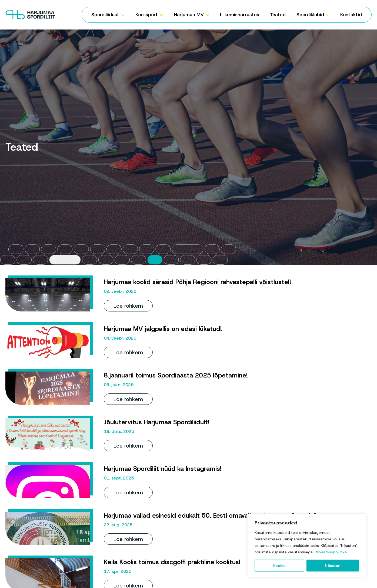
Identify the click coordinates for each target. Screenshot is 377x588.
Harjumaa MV (189, 15)
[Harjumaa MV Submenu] (209, 15)
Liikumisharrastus (240, 15)
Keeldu (279, 566)
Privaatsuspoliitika (331, 552)
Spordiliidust (105, 15)
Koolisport (147, 15)
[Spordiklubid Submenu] (329, 15)
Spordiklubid (310, 15)
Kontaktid (351, 15)
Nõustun (333, 566)
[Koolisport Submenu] (163, 15)
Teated (278, 15)
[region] (307, 546)
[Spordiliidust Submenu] (125, 15)
